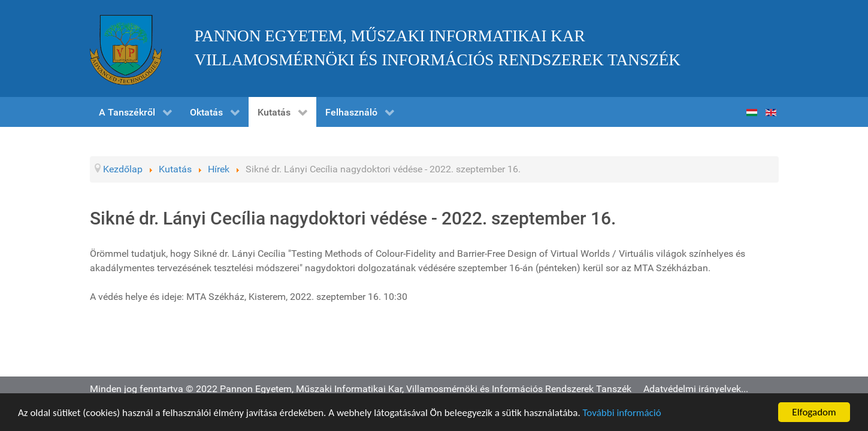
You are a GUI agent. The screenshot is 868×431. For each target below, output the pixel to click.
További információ (622, 413)
